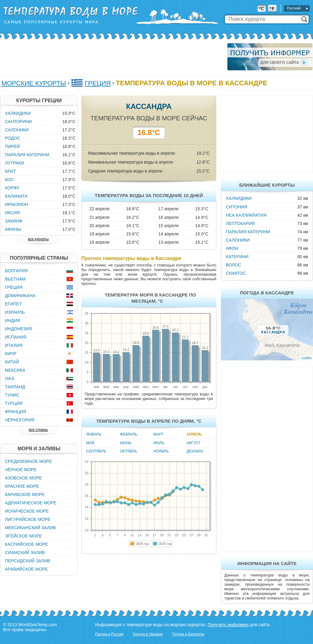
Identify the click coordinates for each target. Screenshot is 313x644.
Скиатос (236, 273)
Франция (15, 412)
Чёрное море (21, 470)
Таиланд (15, 387)
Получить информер (228, 625)
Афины (13, 229)
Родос (13, 138)
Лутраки (15, 163)
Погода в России (109, 634)
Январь (94, 434)
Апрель (194, 434)
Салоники (238, 240)
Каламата (16, 196)
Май (90, 443)
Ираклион (17, 204)
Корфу (12, 188)
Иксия (12, 213)
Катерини (237, 257)
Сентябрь (96, 451)
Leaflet (306, 358)
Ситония (236, 207)
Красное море (22, 486)
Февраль (129, 434)
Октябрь (129, 451)
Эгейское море (23, 536)
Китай (12, 362)
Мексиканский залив (30, 528)
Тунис (12, 395)
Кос (9, 180)
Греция (98, 83)
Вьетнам (15, 279)
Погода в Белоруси (188, 634)
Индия (13, 320)
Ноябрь (161, 451)
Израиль (15, 312)
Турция (14, 403)
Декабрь (195, 451)
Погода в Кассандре (267, 293)
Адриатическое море (31, 503)
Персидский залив (27, 561)
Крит (10, 171)
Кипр (11, 354)
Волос (234, 265)
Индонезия (18, 329)
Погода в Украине (148, 634)
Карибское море (25, 495)
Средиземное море (28, 461)
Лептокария (240, 223)
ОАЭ (10, 378)
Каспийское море (27, 544)
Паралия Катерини (248, 232)
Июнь (126, 443)
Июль (159, 443)
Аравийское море (26, 569)
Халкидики (239, 198)
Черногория (20, 420)
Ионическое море (27, 511)
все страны (38, 430)
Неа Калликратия (246, 215)
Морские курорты (34, 83)
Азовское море (23, 478)
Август (194, 443)
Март (158, 434)
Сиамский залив (25, 553)
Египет (13, 304)
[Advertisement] (112, 57)
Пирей (12, 146)
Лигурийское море (28, 519)
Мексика (15, 370)
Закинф (14, 221)
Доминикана (20, 296)
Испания (16, 337)
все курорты (38, 239)
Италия (14, 345)
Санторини (18, 122)
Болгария (16, 271)
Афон (232, 248)
